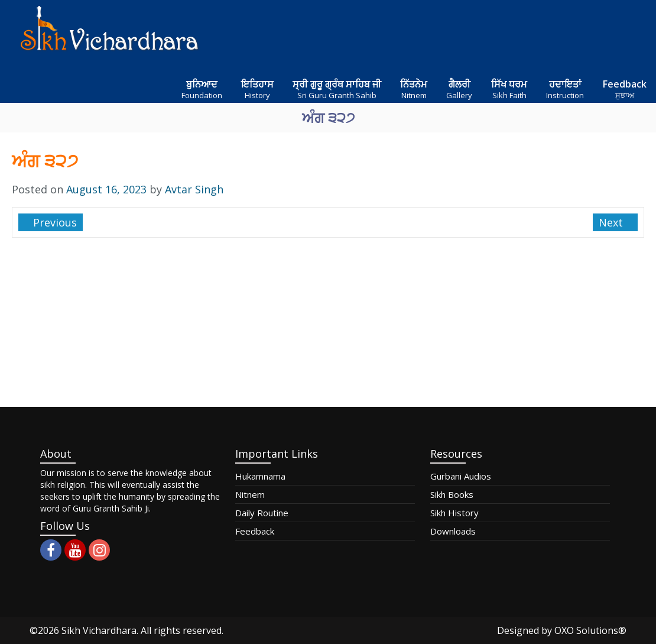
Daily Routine (262, 513)
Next (612, 222)
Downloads (453, 531)
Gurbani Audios (461, 476)
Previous (53, 222)
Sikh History (454, 513)
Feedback (255, 531)
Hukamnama (260, 476)
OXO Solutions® (590, 630)
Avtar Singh (194, 189)
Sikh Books (452, 494)
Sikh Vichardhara (99, 630)
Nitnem (250, 494)
